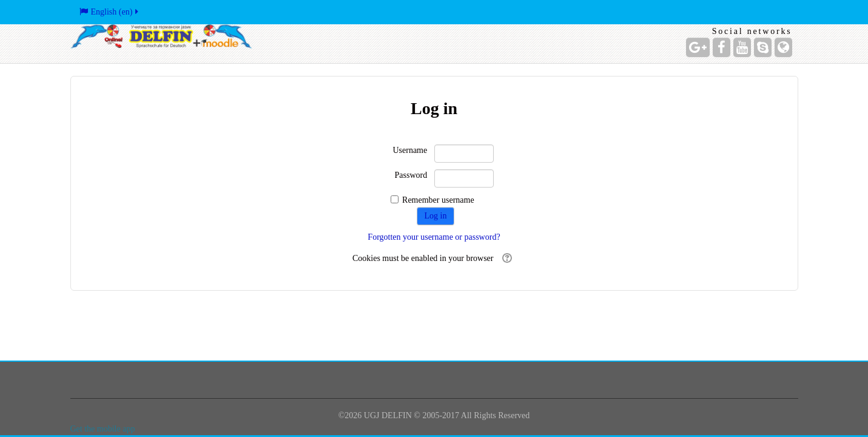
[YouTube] (742, 47)
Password (411, 175)
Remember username (438, 200)
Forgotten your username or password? (434, 237)
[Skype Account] (763, 47)
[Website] (783, 47)
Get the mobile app (103, 429)
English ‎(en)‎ (110, 12)
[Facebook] (722, 47)
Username (410, 150)
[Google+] (698, 47)
